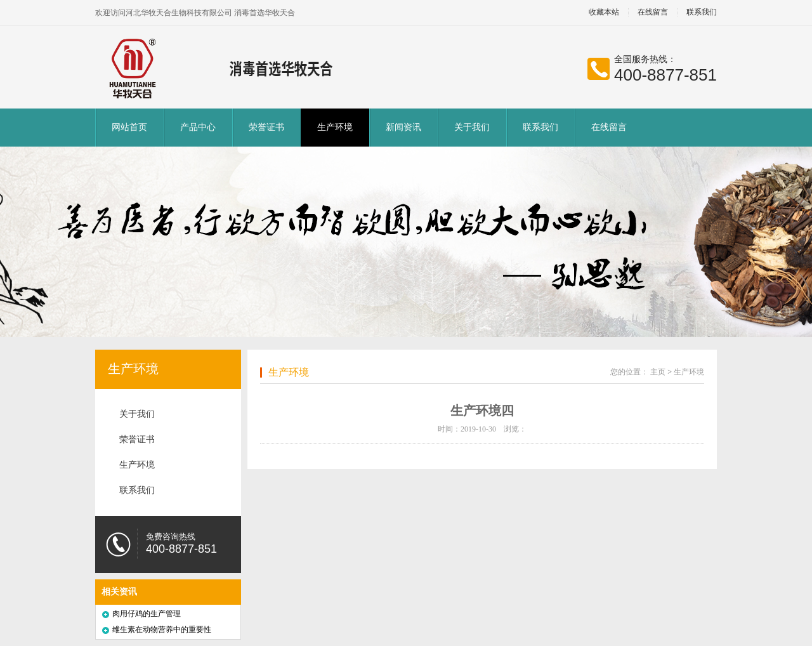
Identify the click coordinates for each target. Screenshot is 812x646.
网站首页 (129, 127)
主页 (658, 372)
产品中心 (198, 127)
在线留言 (653, 12)
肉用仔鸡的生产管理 (147, 614)
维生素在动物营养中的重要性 (162, 630)
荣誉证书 (266, 127)
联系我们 (702, 12)
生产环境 (335, 127)
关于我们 (472, 127)
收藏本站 (604, 12)
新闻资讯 (403, 127)
